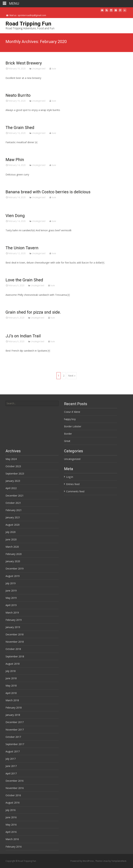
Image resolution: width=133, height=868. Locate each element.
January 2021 (13, 517)
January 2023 (13, 481)
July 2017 (11, 759)
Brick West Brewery (24, 63)
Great (67, 441)
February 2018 (14, 708)
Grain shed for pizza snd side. (33, 312)
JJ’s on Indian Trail (23, 336)
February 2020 (14, 554)
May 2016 (11, 825)
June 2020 (11, 539)
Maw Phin (15, 160)
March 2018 (12, 700)
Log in (70, 477)
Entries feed (73, 484)
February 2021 (14, 510)
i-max (105, 861)
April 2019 (11, 605)
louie (54, 69)
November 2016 (15, 788)
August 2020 (13, 525)
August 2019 (13, 576)
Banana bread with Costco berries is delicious (48, 192)
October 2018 (13, 649)
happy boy (70, 419)
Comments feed (75, 491)
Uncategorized (39, 69)
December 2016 (15, 781)
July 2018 (11, 671)
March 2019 (12, 613)
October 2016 (13, 795)
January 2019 (13, 627)
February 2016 (14, 847)
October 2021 (13, 503)
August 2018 (13, 664)
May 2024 (11, 459)
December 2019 (15, 569)
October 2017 (13, 737)
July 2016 (11, 810)
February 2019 (14, 620)
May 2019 (11, 598)
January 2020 (13, 561)
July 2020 (11, 532)
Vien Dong (15, 216)
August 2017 (13, 751)
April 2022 (11, 488)
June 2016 (11, 817)
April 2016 (11, 832)
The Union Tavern (22, 248)
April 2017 (11, 773)
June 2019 (11, 591)
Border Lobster (73, 426)
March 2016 (12, 839)
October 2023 (13, 466)
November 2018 (15, 642)
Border (68, 434)
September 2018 (15, 656)
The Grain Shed (20, 128)
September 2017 (15, 744)
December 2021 (15, 496)
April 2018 (11, 693)
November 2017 (15, 730)
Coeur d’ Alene (72, 412)
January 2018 (13, 715)
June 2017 (11, 766)
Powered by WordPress (82, 861)
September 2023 (15, 474)
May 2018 (11, 686)
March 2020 (12, 547)
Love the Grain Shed (24, 280)
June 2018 (11, 678)
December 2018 (15, 634)
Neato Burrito (18, 95)
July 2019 (11, 583)
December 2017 (15, 722)
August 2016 (13, 803)
